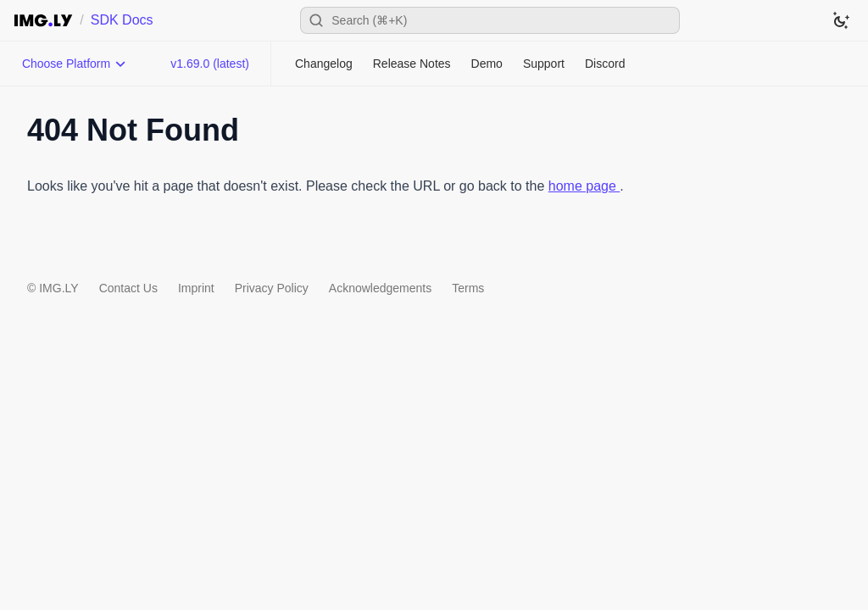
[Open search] (490, 20)
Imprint (196, 288)
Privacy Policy (272, 288)
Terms (468, 288)
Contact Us (128, 288)
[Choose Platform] (75, 64)
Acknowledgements (380, 288)
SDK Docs (122, 20)
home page (584, 186)
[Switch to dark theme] (841, 20)
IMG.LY (58, 288)
